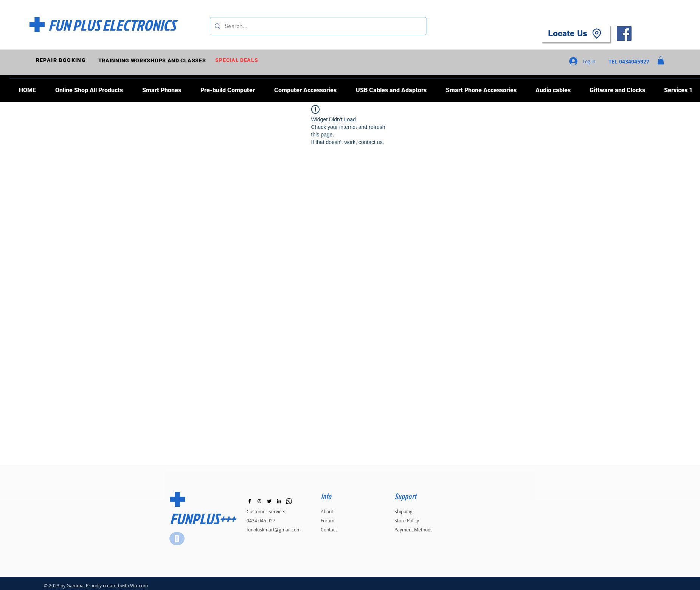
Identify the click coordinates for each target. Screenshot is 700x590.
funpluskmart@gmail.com (274, 530)
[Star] (177, 539)
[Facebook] (624, 33)
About (327, 511)
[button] (661, 60)
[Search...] (318, 26)
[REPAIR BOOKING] (62, 60)
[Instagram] (259, 501)
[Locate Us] (576, 34)
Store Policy (407, 520)
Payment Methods (414, 530)
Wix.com (139, 585)
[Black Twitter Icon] (269, 501)
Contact (329, 530)
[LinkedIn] (279, 501)
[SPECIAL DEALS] (238, 60)
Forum (327, 520)
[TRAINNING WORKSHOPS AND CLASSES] (153, 60)
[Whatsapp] (289, 501)
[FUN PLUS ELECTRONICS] (112, 25)
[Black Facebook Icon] (250, 501)
